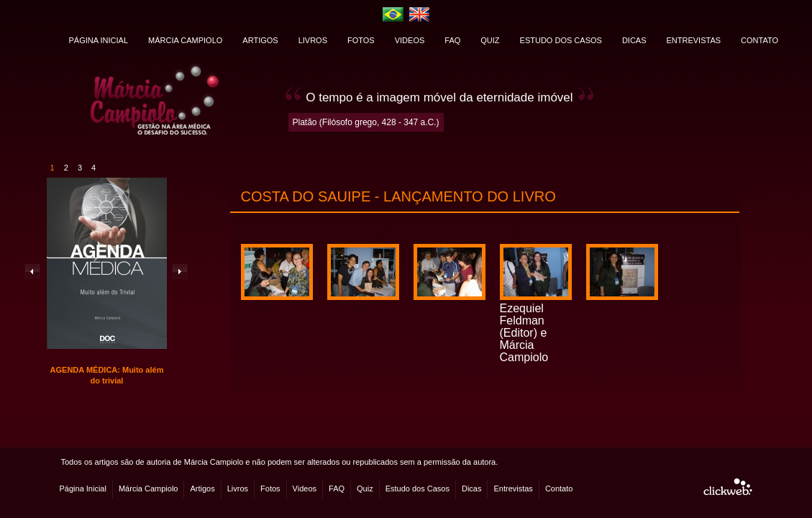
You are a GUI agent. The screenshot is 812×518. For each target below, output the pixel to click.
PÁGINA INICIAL (99, 40)
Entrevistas (513, 489)
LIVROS (313, 40)
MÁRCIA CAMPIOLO (185, 40)
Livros (238, 489)
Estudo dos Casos (418, 489)
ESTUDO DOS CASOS (561, 40)
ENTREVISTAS (694, 40)
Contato (559, 489)
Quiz (365, 489)
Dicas (472, 489)
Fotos (270, 489)
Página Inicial (83, 489)
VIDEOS (410, 40)
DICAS (634, 40)
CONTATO (759, 40)
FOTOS (361, 40)
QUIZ (490, 40)
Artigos (202, 489)
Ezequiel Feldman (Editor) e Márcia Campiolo (524, 333)
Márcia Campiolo (149, 489)
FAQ (452, 40)
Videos (305, 489)
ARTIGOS (260, 40)
